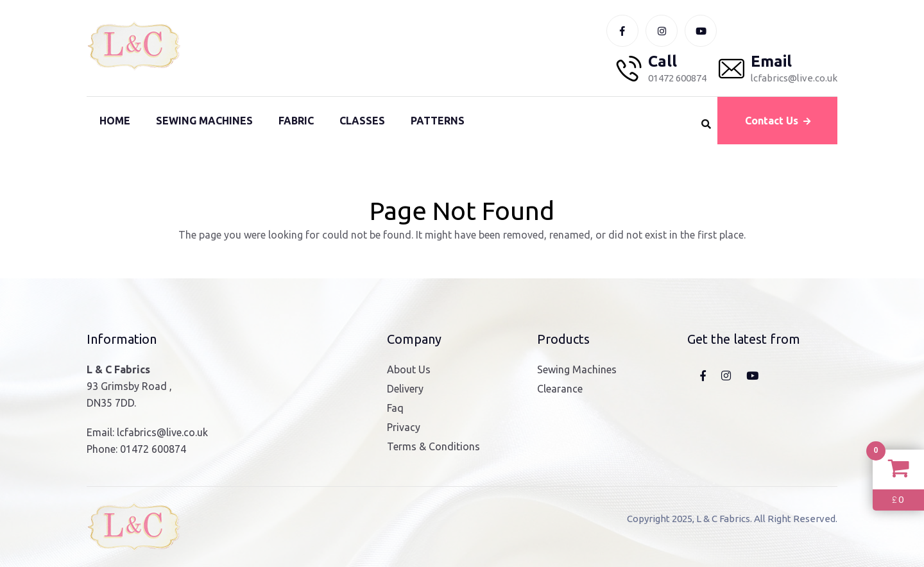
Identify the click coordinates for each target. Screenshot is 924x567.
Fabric (296, 121)
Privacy (404, 427)
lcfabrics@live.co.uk (162, 432)
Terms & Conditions (433, 446)
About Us (409, 369)
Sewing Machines (204, 121)
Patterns (438, 121)
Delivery (405, 389)
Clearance (560, 389)
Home (115, 121)
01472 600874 (153, 449)
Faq (395, 408)
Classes (362, 121)
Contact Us (778, 121)
